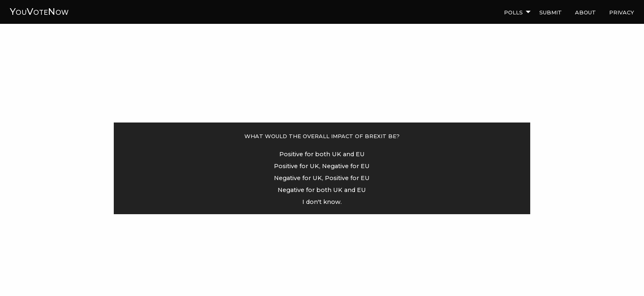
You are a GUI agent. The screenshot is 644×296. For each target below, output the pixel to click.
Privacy (622, 12)
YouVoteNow (39, 12)
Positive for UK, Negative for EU (322, 166)
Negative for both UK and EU (322, 190)
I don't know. (322, 202)
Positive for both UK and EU (322, 154)
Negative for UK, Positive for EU (322, 178)
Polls (513, 12)
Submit (551, 12)
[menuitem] (515, 12)
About (585, 12)
